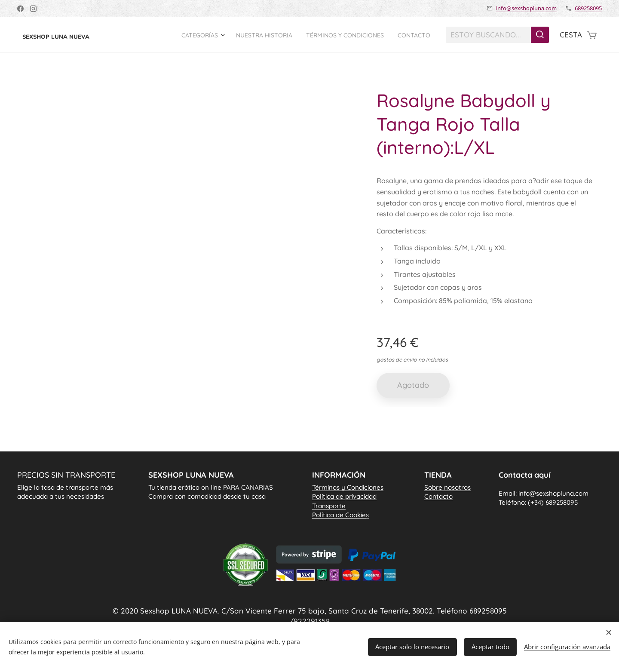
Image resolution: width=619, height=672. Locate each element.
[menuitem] (183, 35)
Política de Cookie (340, 515)
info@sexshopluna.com (526, 8)
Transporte (329, 505)
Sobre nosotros (447, 487)
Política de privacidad (344, 496)
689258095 (588, 8)
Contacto (438, 496)
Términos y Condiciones (348, 487)
